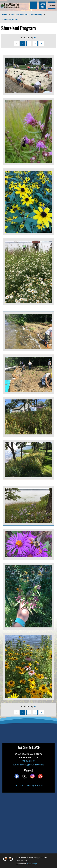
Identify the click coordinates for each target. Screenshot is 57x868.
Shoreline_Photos (10, 20)
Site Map (18, 786)
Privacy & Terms (35, 786)
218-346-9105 (28, 761)
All (35, 38)
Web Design (32, 864)
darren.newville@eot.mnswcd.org (28, 765)
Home (5, 15)
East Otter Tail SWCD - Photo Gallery (27, 15)
